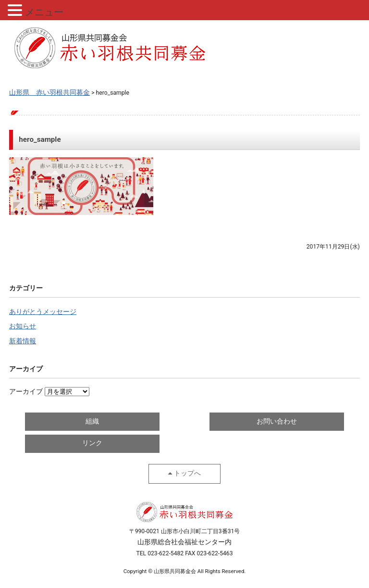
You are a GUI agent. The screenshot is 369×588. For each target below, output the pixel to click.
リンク (92, 443)
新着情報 (23, 341)
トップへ (187, 473)
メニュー (44, 12)
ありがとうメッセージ (43, 312)
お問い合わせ (277, 421)
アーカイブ (26, 392)
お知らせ (23, 326)
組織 (92, 421)
